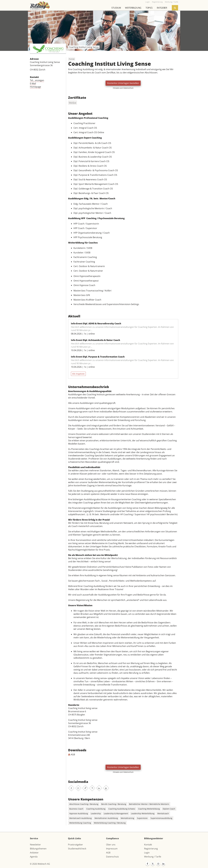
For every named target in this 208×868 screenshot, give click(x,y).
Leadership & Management (116, 813)
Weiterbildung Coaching (80, 823)
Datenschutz (112, 857)
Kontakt (148, 845)
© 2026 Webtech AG (40, 864)
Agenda (34, 857)
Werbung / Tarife (153, 857)
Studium (116, 8)
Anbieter (34, 853)
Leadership (96, 813)
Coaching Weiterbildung (149, 809)
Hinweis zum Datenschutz (123, 88)
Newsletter (35, 845)
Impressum (112, 849)
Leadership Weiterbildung (143, 813)
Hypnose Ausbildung (79, 813)
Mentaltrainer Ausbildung (106, 818)
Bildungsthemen (38, 849)
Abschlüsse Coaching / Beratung (84, 804)
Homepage (35, 87)
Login (147, 853)
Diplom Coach (169, 809)
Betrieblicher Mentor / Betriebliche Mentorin (149, 804)
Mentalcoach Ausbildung (80, 818)
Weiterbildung (133, 8)
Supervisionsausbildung (161, 818)
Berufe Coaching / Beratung (114, 804)
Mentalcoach (163, 813)
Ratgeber (162, 8)
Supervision (142, 818)
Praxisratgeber (75, 845)
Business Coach (76, 809)
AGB (72, 754)
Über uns (111, 845)
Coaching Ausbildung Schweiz (122, 809)
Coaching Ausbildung (96, 809)
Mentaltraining (127, 818)
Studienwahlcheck (77, 849)
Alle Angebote (78, 374)
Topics (149, 8)
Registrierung (151, 849)
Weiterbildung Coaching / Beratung (110, 823)
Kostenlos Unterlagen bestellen (123, 83)
